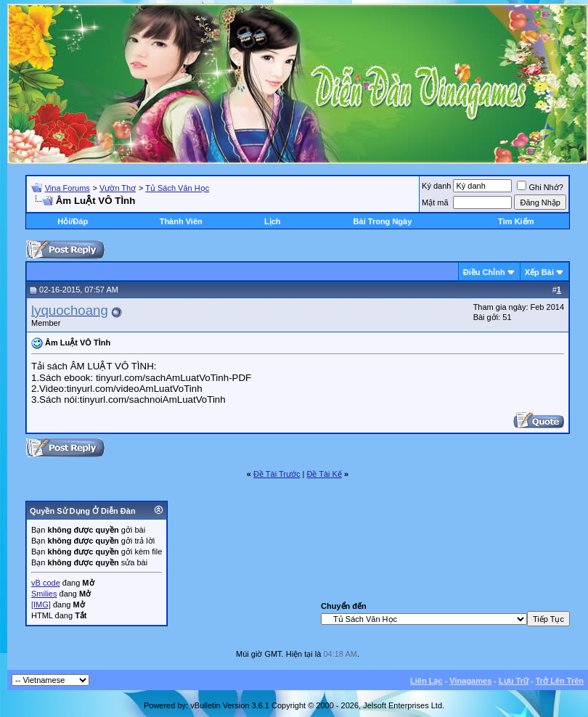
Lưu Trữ (514, 681)
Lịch (273, 221)
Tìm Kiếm (516, 221)
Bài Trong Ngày (383, 221)
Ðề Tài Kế (324, 474)
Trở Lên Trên (560, 681)
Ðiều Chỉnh (484, 272)
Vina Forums (68, 188)
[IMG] (41, 605)
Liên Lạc (426, 681)
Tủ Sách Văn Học (177, 188)
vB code (46, 583)
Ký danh (436, 186)
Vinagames (470, 681)
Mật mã (435, 202)
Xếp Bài (539, 272)
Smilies (44, 594)
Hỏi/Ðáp (73, 221)
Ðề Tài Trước (277, 474)
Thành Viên (181, 221)
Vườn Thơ (118, 188)
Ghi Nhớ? (540, 187)
